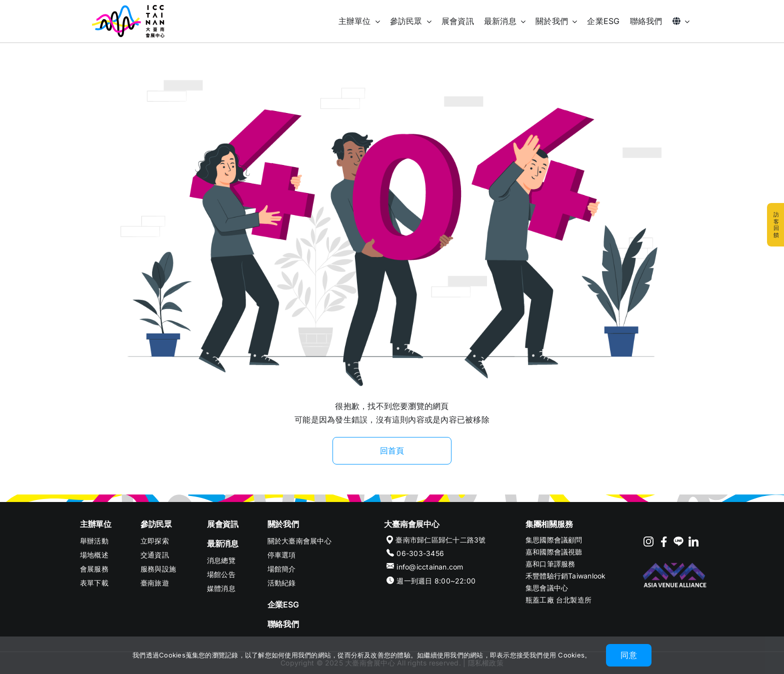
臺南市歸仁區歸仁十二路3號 (440, 540)
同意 (628, 655)
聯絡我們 (283, 624)
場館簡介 (282, 569)
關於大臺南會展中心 (299, 541)
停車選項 (282, 555)
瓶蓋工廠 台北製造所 (558, 600)
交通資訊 (155, 555)
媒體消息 (221, 588)
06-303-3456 (420, 553)
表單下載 (94, 583)
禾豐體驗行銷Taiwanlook (566, 576)
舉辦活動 (94, 541)
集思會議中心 (547, 588)
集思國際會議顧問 (554, 540)
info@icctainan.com (430, 567)
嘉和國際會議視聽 (554, 552)
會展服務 (94, 569)
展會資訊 (223, 524)
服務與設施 (158, 569)
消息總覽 (221, 560)
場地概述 (94, 555)
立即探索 (155, 541)
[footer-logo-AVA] (675, 563)
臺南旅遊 (155, 583)
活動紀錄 (282, 583)
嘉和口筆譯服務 (550, 564)
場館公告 (221, 574)
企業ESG (283, 604)
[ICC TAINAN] (128, 9)
